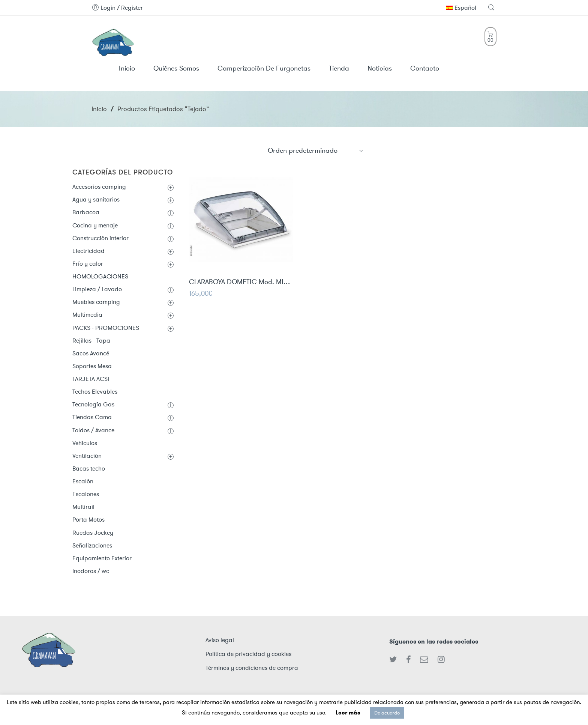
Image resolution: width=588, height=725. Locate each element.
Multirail (83, 507)
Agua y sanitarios (96, 199)
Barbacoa (86, 212)
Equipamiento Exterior (102, 558)
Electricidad (88, 251)
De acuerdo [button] (387, 713)
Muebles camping (96, 302)
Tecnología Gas (93, 404)
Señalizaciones (92, 545)
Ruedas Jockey (93, 533)
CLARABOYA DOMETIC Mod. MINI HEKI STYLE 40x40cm (241, 283)
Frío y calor (88, 264)
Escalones (86, 494)
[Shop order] (316, 150)
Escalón (83, 481)
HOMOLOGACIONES (100, 276)
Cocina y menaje (95, 225)
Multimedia (87, 315)
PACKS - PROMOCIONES (106, 328)
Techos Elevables (95, 392)
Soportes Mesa (92, 366)
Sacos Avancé (91, 353)
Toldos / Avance (93, 430)
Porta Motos (88, 520)
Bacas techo (89, 469)
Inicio (99, 109)
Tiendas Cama (92, 417)
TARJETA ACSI (91, 379)
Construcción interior (100, 238)
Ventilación (87, 456)
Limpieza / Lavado (97, 289)
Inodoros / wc (91, 571)
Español (461, 8)
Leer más (348, 713)
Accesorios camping (99, 187)
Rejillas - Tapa (91, 341)
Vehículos (85, 443)
